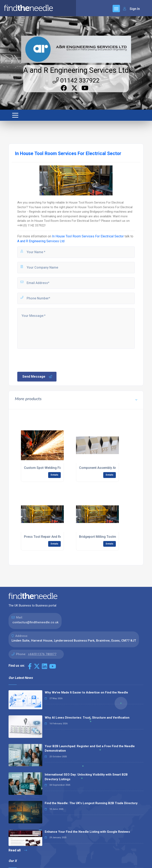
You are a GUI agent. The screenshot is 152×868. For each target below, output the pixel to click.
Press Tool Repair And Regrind (47, 537)
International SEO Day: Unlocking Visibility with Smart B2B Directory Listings (86, 777)
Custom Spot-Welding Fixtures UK (49, 468)
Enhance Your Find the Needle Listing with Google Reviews (87, 832)
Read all (18, 850)
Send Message (37, 377)
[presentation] (48, 360)
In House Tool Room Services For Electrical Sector (88, 236)
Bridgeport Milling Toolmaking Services (109, 537)
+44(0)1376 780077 (42, 654)
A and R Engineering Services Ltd (76, 70)
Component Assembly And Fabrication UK (110, 468)
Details (54, 475)
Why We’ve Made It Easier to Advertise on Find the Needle (86, 692)
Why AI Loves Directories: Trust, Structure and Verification (87, 718)
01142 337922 (76, 80)
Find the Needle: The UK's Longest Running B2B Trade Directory (91, 803)
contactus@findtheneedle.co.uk (35, 622)
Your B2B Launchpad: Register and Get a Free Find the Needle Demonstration (90, 749)
